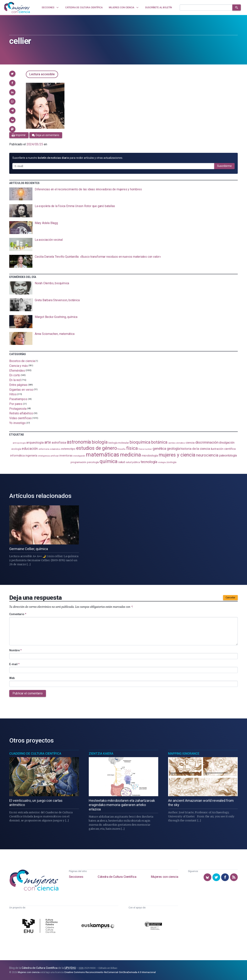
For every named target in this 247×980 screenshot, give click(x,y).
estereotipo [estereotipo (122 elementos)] (68, 449)
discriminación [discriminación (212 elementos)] (207, 442)
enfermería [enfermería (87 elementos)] (44, 449)
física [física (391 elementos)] (132, 448)
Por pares (16, 404)
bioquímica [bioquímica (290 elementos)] (140, 442)
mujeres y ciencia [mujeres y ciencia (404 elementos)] (177, 455)
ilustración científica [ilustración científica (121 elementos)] (223, 449)
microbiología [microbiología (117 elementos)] (150, 456)
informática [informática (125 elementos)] (17, 456)
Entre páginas (18, 385)
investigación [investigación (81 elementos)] (79, 456)
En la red (15, 380)
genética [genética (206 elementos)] (159, 449)
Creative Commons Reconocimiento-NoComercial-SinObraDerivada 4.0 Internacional (110, 972)
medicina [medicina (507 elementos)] (130, 455)
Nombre (15, 650)
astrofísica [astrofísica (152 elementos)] (59, 443)
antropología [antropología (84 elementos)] (19, 443)
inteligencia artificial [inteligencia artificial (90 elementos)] (48, 456)
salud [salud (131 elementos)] (122, 462)
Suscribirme (224, 166)
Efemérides (17, 370)
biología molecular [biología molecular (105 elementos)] (119, 443)
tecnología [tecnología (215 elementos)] (149, 462)
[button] (12, 74)
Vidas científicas (20, 418)
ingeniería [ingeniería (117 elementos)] (31, 456)
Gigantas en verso (21, 389)
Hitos (13, 394)
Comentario (18, 614)
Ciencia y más (19, 366)
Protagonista (18, 408)
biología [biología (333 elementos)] (100, 442)
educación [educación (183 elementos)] (30, 449)
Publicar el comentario (28, 693)
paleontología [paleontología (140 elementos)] (228, 456)
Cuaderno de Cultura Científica (35, 754)
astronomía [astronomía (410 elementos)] (79, 442)
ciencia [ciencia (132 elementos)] (190, 443)
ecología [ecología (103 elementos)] (16, 449)
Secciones (76, 877)
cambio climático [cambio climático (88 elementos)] (177, 443)
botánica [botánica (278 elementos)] (159, 442)
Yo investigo (17, 423)
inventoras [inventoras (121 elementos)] (66, 456)
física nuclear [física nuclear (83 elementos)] (145, 449)
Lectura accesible (42, 74)
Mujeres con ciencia (165, 877)
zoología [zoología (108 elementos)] (171, 462)
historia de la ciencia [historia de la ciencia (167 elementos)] (195, 449)
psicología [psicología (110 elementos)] (93, 462)
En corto (15, 375)
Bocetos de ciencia (22, 361)
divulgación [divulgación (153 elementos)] (227, 443)
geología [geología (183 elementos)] (173, 449)
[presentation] (123, 194)
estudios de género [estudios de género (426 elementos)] (97, 448)
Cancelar (230, 598)
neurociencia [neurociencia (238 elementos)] (207, 455)
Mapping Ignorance (184, 754)
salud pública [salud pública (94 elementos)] (133, 462)
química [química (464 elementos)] (108, 461)
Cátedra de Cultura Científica (117, 877)
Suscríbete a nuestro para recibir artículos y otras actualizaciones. (68, 158)
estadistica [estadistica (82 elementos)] (55, 449)
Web (12, 678)
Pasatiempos (18, 399)
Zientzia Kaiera (101, 754)
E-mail (14, 664)
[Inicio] (17, 8)
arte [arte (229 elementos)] (48, 442)
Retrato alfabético (21, 413)
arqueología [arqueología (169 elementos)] (35, 442)
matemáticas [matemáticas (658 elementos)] (103, 455)
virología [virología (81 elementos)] (162, 462)
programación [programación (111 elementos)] (78, 462)
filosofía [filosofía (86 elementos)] (121, 449)
